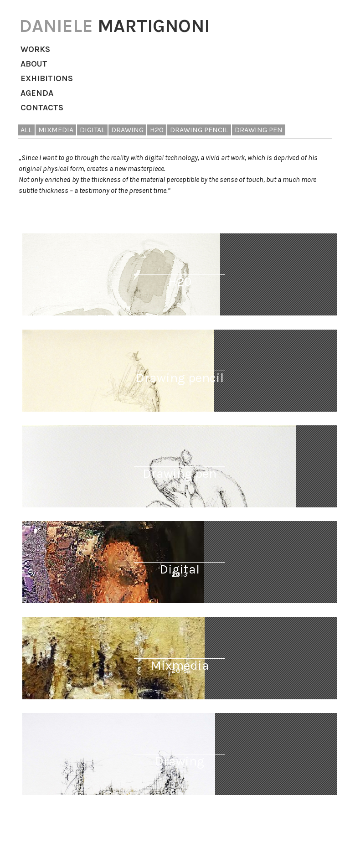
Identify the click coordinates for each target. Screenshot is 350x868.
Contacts (42, 108)
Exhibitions (47, 78)
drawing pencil (199, 130)
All (26, 130)
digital (92, 130)
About (34, 64)
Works (35, 49)
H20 (157, 130)
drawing (127, 130)
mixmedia (56, 130)
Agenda (37, 93)
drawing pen (259, 130)
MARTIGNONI (114, 26)
